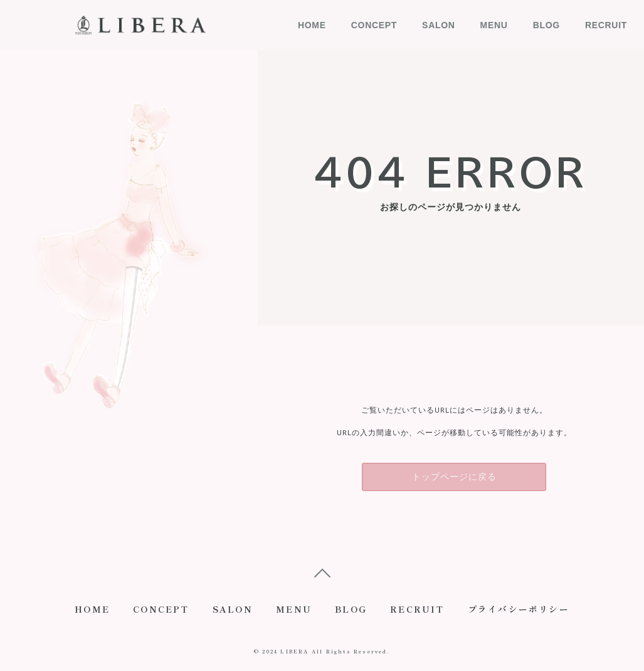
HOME (312, 25)
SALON (439, 25)
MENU (494, 25)
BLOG (546, 25)
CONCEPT (374, 25)
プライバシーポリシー (522, 611)
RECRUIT (606, 25)
